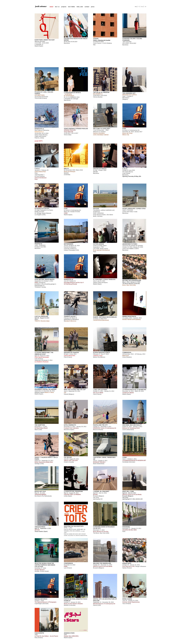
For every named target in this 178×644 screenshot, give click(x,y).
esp (142, 7)
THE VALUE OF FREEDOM (101, 92)
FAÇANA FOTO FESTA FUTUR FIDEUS (76, 39)
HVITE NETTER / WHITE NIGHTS (45, 279)
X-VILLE (37, 169)
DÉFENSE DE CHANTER (71, 353)
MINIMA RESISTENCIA (129, 316)
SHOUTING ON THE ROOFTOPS (74, 526)
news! (51, 7)
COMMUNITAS (127, 353)
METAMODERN (69, 244)
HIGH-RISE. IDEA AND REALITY (132, 425)
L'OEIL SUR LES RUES (100, 390)
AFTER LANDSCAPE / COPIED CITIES (134, 209)
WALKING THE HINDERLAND (102, 563)
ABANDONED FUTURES (130, 244)
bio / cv (57, 7)
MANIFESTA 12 (39, 129)
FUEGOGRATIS (39, 633)
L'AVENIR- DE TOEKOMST (101, 491)
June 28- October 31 (74, 282)
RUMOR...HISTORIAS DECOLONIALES (105, 317)
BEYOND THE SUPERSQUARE (132, 280)
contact (87, 7)
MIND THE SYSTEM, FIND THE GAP (75, 390)
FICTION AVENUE (99, 244)
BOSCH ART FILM (40, 491)
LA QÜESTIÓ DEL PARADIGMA (73, 491)
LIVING (125, 457)
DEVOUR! (96, 209)
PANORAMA (126, 527)
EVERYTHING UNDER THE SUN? (45, 40)
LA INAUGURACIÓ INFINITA (72, 93)
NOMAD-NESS (127, 563)
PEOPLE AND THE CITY (100, 425)
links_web (80, 7)
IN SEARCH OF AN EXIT (42, 209)
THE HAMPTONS (40, 425)
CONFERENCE (68, 563)
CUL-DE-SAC (68, 457)
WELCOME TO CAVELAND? (102, 129)
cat (145, 7)
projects (64, 7)
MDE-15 (66, 168)
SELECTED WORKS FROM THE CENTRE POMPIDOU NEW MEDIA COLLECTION (45, 565)
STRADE (96, 39)
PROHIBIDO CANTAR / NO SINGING (46, 389)
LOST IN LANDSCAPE (41, 316)
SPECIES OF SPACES (100, 169)
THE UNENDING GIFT (129, 93)
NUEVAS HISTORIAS (41, 599)
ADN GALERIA (127, 42)
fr (139, 7)
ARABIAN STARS (69, 633)
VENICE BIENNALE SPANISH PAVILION (76, 129)
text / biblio (72, 7)
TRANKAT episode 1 (70, 316)
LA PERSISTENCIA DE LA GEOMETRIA (134, 390)
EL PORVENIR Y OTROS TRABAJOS (104, 279)
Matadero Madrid (39, 392)
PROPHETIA (38, 244)
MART (36, 319)
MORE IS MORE (127, 599)
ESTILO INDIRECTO (70, 425)
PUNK (124, 129)
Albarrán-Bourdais (40, 41)
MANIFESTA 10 (68, 279)
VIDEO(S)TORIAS (40, 527)
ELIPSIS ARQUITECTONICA (102, 353)
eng (136, 7)
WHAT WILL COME (128, 491)
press (93, 7)
